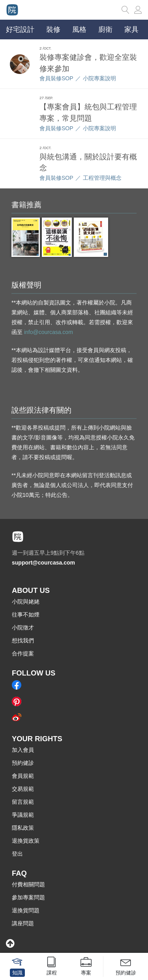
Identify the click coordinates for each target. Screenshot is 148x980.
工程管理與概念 (102, 178)
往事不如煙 (26, 615)
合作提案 (23, 653)
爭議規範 (23, 815)
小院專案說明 (99, 78)
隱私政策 (23, 828)
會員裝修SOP (56, 78)
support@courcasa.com (43, 563)
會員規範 (23, 776)
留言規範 (23, 802)
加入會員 (23, 750)
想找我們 (23, 640)
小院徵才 (23, 627)
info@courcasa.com (49, 332)
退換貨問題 (26, 910)
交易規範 (23, 789)
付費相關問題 (28, 884)
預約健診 (23, 763)
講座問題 (23, 923)
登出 (17, 854)
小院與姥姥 (26, 602)
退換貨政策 (26, 841)
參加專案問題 (28, 897)
